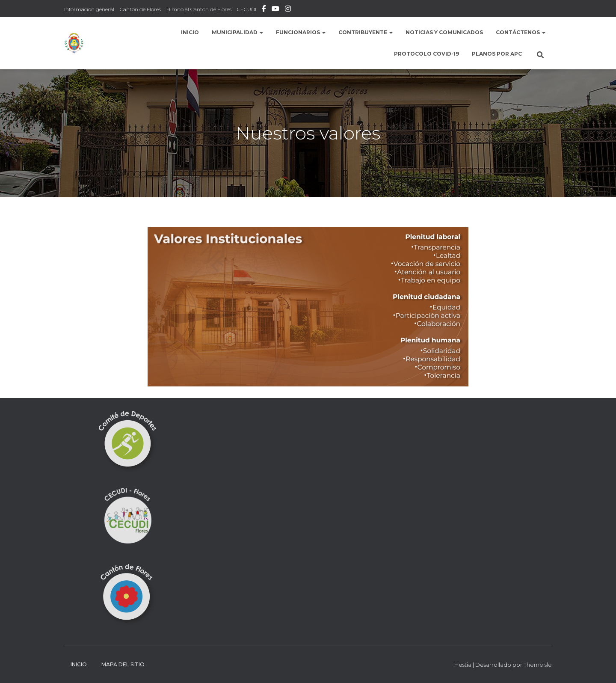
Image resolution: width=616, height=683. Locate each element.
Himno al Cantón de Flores (199, 9)
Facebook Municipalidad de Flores (264, 10)
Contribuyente (366, 32)
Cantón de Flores (140, 9)
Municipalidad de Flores (275, 10)
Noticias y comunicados (444, 32)
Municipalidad (237, 32)
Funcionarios (301, 32)
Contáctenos (521, 32)
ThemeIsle (538, 665)
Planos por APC (497, 54)
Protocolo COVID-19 (426, 54)
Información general (89, 9)
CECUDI (247, 9)
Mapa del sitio (123, 664)
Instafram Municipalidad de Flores (288, 10)
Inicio (190, 32)
